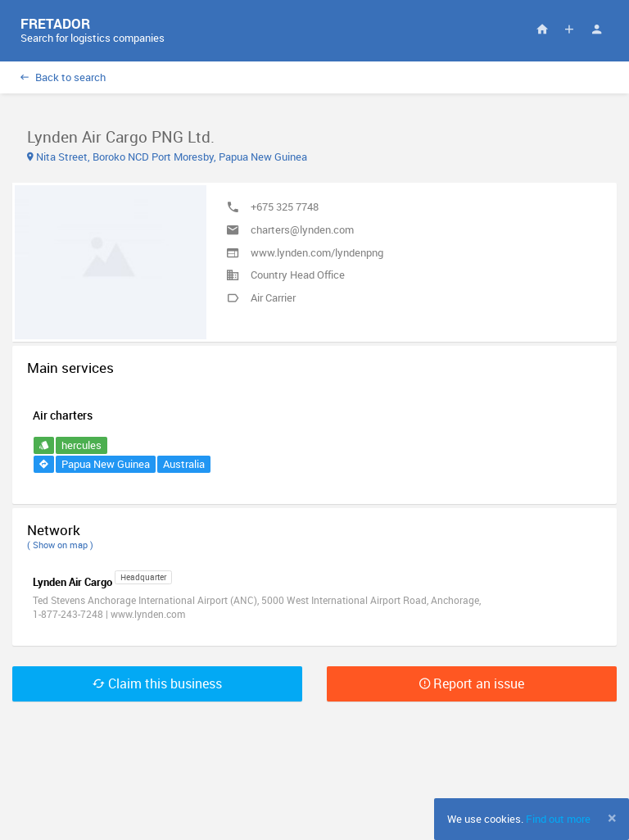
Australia (184, 464)
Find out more (558, 819)
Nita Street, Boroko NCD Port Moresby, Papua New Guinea (167, 157)
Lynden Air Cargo (72, 582)
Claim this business (157, 683)
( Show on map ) (60, 545)
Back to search (63, 77)
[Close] (612, 818)
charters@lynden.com (302, 229)
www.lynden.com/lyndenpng (317, 252)
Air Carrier (273, 297)
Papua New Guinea (106, 464)
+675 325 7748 (285, 207)
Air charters (63, 415)
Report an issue (472, 683)
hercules (81, 445)
